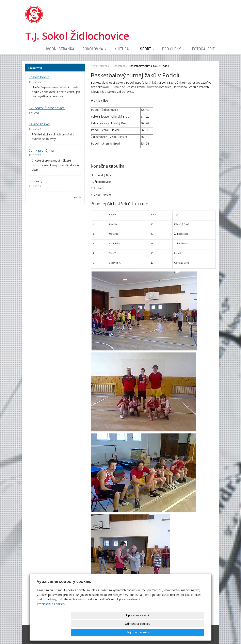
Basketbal (119, 66)
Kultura (123, 49)
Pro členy (173, 49)
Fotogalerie (203, 49)
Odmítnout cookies (155, 632)
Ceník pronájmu (41, 150)
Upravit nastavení (122, 632)
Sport (147, 49)
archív (78, 197)
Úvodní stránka (59, 49)
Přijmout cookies (189, 632)
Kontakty (35, 181)
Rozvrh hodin (39, 77)
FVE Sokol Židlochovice (47, 108)
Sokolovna (94, 49)
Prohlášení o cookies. (51, 621)
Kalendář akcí (39, 124)
